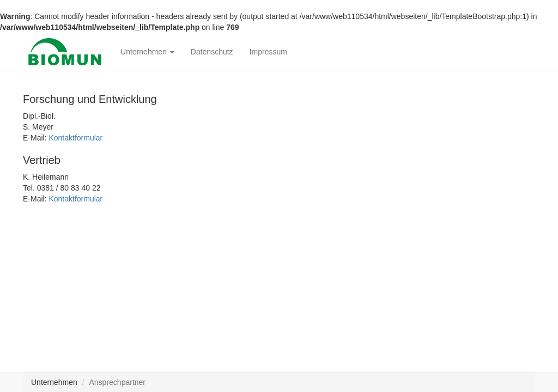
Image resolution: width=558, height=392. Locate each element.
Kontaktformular (75, 138)
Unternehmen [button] (147, 52)
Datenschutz (212, 52)
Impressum (268, 52)
